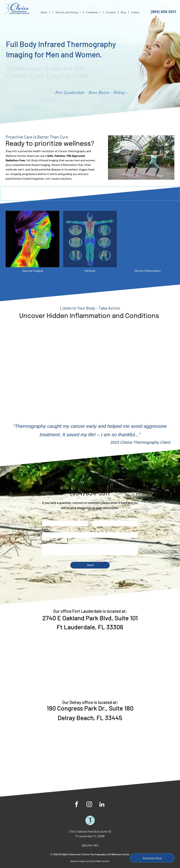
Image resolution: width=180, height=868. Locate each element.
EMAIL (46, 530)
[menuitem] (46, 12)
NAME (45, 518)
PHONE (96, 518)
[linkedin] (102, 805)
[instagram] (89, 805)
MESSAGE (48, 542)
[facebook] (77, 805)
